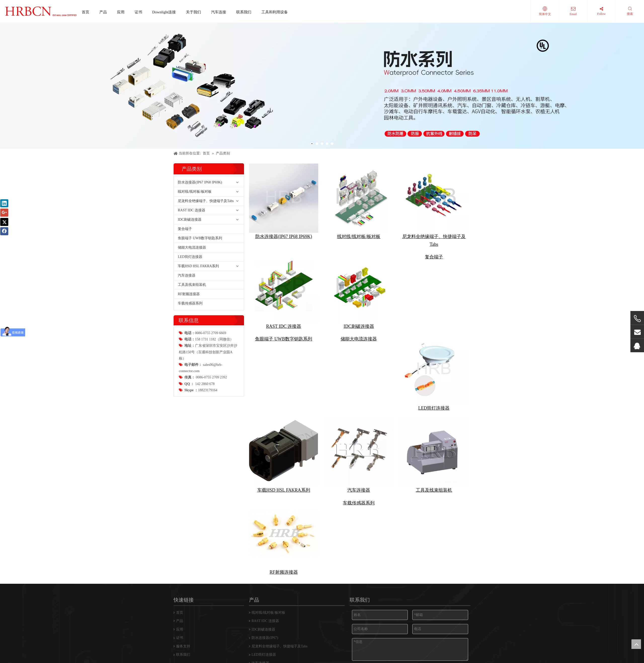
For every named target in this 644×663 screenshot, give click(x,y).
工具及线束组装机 (192, 412)
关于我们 (193, 12)
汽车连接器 (187, 403)
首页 (86, 12)
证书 (138, 12)
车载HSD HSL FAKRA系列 (198, 394)
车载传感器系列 (190, 431)
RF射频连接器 (189, 422)
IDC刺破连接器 (190, 347)
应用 (121, 12)
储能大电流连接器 (192, 375)
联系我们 (244, 12)
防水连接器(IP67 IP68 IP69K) (200, 310)
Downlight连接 (164, 12)
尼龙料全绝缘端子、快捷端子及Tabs (206, 328)
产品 (103, 12)
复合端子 (185, 356)
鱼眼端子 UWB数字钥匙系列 (200, 366)
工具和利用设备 (275, 12)
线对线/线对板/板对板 (195, 319)
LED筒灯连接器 (190, 384)
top (636, 644)
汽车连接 (219, 12)
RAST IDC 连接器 (192, 338)
